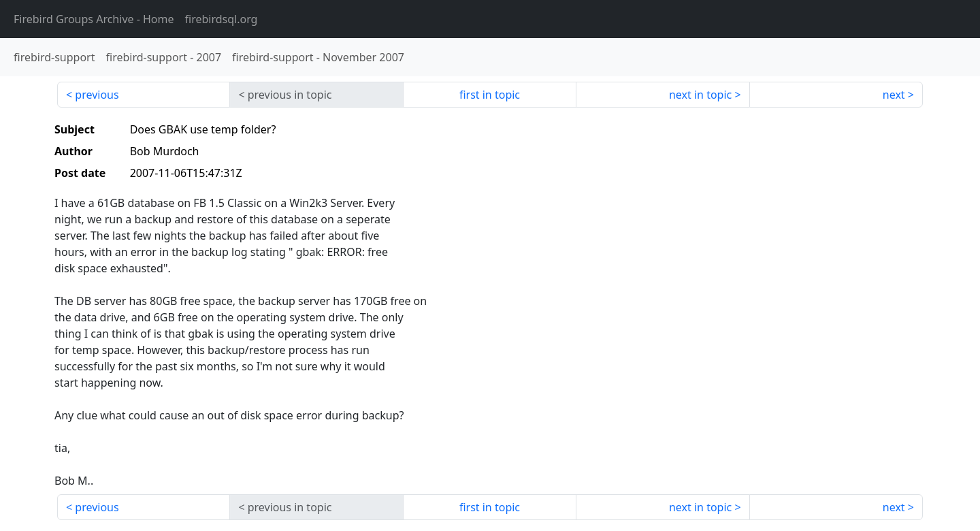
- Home (94, 19)
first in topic (490, 95)
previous (97, 95)
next (894, 95)
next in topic (700, 95)
